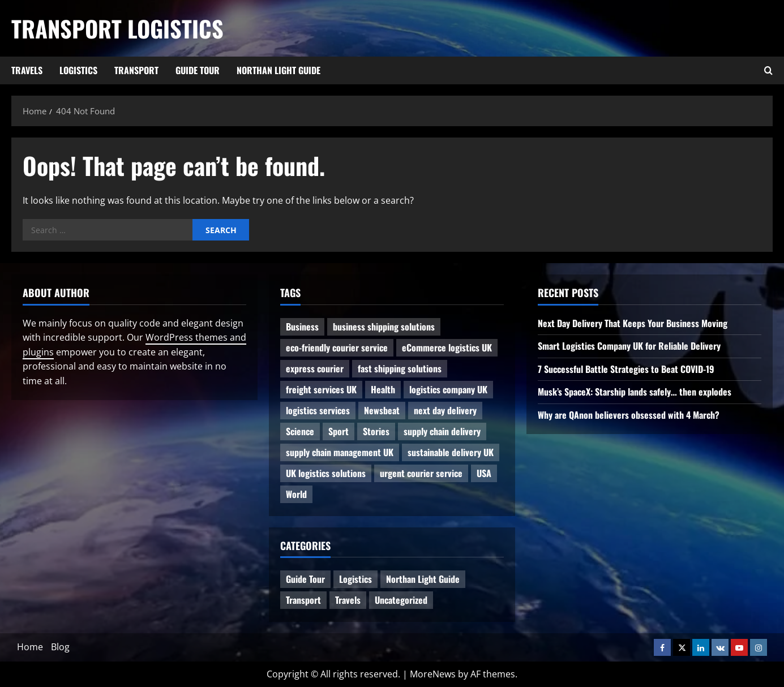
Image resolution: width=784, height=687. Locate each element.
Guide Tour (198, 70)
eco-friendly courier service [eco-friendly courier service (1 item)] (337, 347)
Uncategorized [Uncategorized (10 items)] (401, 600)
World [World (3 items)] (296, 494)
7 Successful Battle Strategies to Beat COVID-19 (626, 369)
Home (30, 647)
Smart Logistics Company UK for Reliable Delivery (629, 346)
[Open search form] (768, 71)
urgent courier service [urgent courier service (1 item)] (421, 473)
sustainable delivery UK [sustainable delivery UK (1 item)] (451, 452)
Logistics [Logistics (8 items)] (355, 579)
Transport (136, 70)
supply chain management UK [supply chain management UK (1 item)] (340, 452)
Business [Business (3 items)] (302, 327)
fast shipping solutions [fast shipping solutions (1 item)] (400, 368)
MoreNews (433, 674)
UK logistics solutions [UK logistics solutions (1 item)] (326, 473)
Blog (60, 647)
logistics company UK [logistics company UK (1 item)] (448, 389)
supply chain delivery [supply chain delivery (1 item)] (442, 431)
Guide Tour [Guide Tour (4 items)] (305, 579)
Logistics (78, 70)
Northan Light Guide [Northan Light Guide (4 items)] (423, 579)
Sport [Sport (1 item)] (339, 431)
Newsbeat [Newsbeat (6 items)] (382, 410)
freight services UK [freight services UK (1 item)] (321, 389)
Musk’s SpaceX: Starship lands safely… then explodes (635, 392)
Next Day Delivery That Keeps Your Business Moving (633, 323)
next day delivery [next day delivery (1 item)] (445, 410)
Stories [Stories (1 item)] (376, 431)
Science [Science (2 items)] (300, 431)
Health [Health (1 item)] (383, 389)
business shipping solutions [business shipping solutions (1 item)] (384, 327)
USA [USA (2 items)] (484, 473)
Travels (27, 70)
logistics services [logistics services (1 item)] (318, 410)
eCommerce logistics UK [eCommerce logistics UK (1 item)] (447, 347)
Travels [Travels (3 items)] (348, 600)
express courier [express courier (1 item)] (315, 368)
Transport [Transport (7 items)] (303, 600)
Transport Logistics (117, 28)
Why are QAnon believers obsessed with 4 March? (629, 415)
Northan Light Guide (279, 70)
